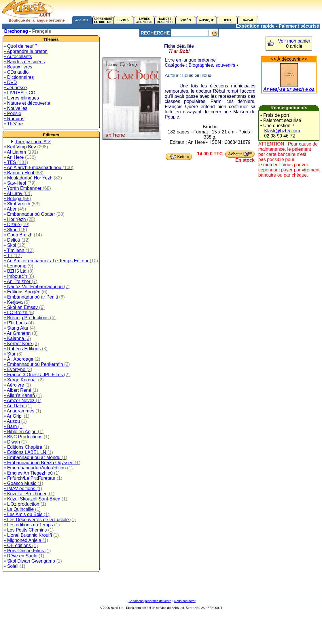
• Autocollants (18, 57)
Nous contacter (185, 601)
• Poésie (13, 113)
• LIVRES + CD (20, 93)
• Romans (14, 119)
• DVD (11, 82)
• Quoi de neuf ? (21, 46)
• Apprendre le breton (26, 51)
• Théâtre (14, 124)
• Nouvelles (16, 108)
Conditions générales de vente (150, 601)
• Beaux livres (18, 67)
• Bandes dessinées (25, 62)
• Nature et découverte (27, 103)
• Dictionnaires (19, 77)
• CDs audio (17, 72)
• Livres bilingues (22, 98)
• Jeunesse (16, 88)
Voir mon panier (294, 41)
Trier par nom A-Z (33, 142)
